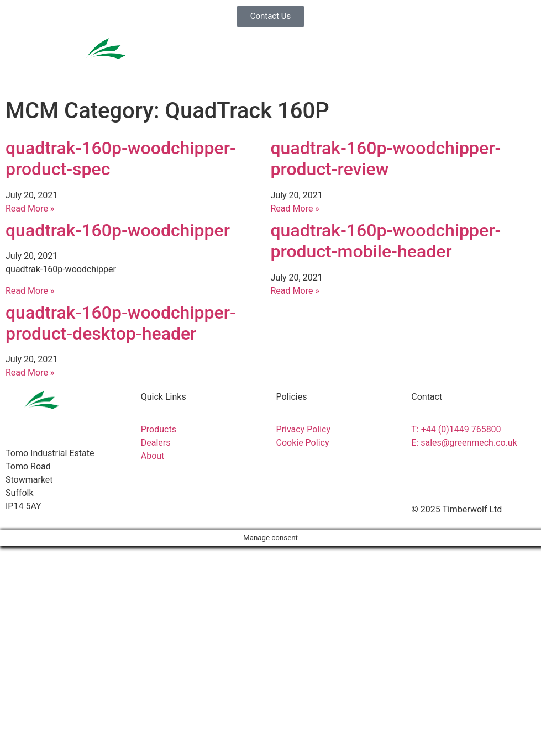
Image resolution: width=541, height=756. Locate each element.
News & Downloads (49, 692)
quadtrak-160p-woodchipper (118, 230)
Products (34, 577)
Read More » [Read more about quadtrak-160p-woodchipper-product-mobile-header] (295, 291)
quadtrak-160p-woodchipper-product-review (386, 158)
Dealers (30, 654)
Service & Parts (44, 615)
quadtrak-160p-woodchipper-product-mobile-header (386, 241)
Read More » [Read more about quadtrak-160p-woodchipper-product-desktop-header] (30, 372)
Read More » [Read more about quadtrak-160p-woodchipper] (30, 291)
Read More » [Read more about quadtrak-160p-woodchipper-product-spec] (30, 208)
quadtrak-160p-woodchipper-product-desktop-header (121, 323)
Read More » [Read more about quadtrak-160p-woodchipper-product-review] (295, 208)
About (27, 731)
